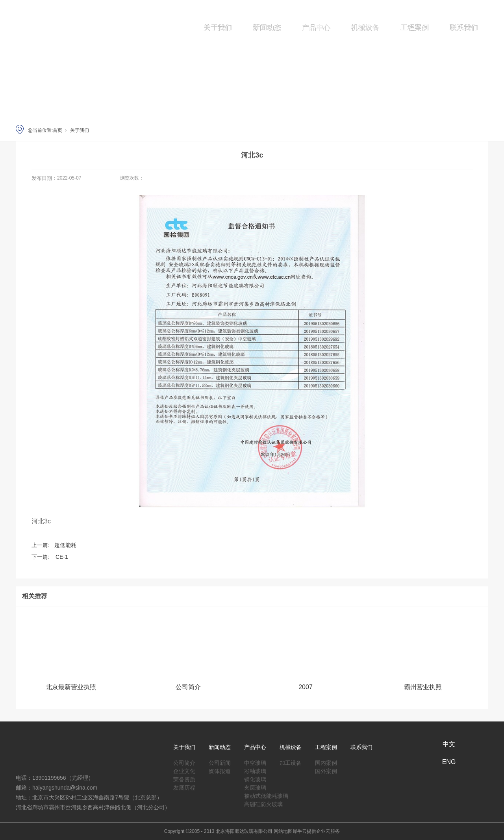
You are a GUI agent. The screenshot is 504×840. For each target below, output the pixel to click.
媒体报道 (220, 770)
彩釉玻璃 (255, 770)
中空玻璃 (255, 761)
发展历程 (184, 786)
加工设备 (291, 761)
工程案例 (415, 28)
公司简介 (184, 761)
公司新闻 (220, 761)
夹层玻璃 (255, 786)
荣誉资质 (184, 778)
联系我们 (464, 28)
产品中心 (316, 28)
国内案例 (326, 761)
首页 (57, 130)
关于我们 (218, 28)
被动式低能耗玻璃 (266, 795)
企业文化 (184, 770)
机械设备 (365, 28)
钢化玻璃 (255, 778)
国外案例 (326, 770)
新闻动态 (267, 28)
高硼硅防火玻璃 (263, 803)
